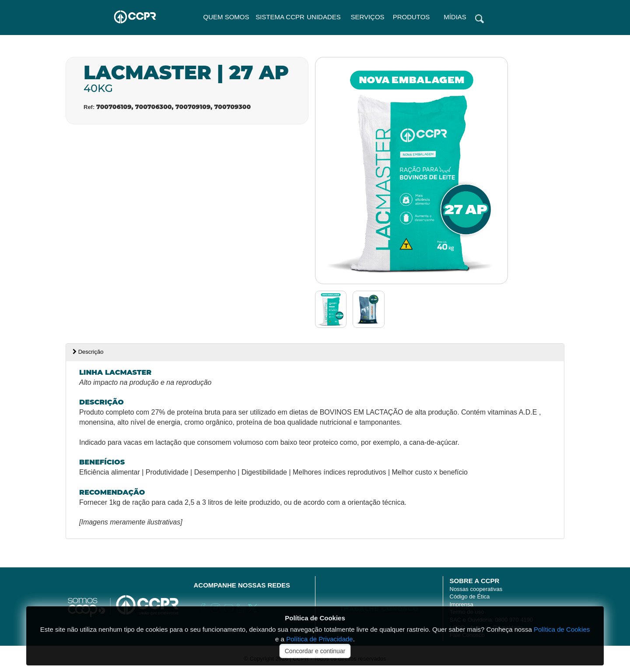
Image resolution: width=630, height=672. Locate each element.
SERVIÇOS (367, 17)
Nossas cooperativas (476, 589)
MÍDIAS (455, 17)
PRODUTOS (411, 17)
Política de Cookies (315, 618)
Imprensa (462, 604)
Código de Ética (470, 596)
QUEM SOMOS (226, 17)
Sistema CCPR (280, 17)
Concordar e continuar (315, 651)
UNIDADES (324, 17)
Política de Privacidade (320, 639)
